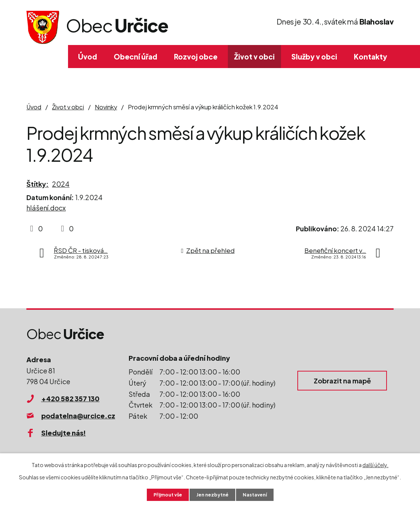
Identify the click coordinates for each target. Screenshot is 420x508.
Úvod (88, 57)
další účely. (375, 464)
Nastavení (259, 494)
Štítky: (38, 184)
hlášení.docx (46, 208)
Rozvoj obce (196, 57)
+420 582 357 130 (70, 398)
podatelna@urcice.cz (78, 416)
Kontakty (371, 57)
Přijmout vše (165, 494)
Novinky (106, 107)
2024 (61, 184)
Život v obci (254, 57)
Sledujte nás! (64, 433)
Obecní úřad (135, 57)
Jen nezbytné (213, 494)
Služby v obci (314, 57)
